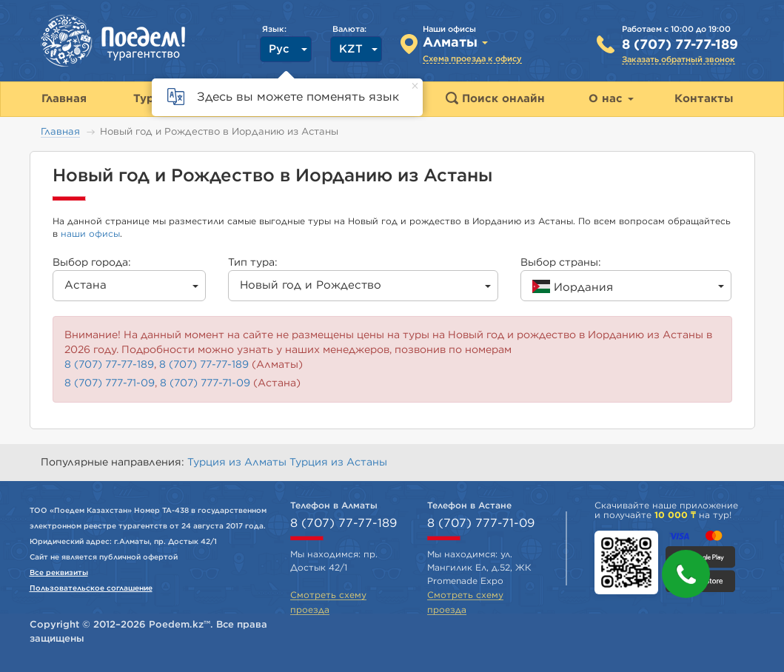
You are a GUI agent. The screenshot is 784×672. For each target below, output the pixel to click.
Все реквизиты (59, 573)
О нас (611, 99)
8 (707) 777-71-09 (110, 383)
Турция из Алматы (238, 463)
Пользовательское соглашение (91, 588)
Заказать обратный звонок (679, 60)
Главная (60, 132)
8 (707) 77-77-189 (680, 45)
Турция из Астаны (338, 463)
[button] (686, 574)
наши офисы (90, 234)
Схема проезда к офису (472, 59)
